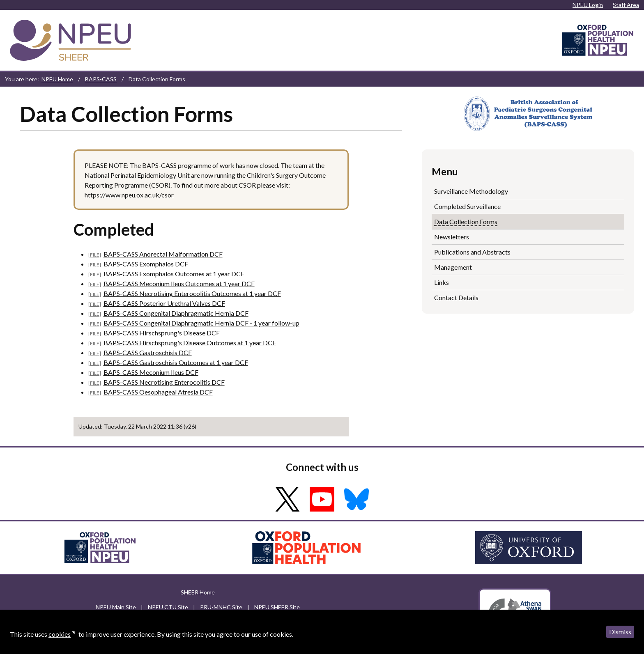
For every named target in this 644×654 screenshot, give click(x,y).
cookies (60, 634)
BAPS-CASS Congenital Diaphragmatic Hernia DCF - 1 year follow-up (201, 323)
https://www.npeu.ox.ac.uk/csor (129, 195)
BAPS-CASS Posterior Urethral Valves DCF (164, 303)
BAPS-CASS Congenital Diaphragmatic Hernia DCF (176, 313)
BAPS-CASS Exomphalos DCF (146, 264)
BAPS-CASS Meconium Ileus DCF (151, 372)
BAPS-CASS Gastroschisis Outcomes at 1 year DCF (176, 362)
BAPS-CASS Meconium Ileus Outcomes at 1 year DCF (179, 283)
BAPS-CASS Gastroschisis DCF (148, 352)
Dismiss (620, 632)
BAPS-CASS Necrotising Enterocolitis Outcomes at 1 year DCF (192, 293)
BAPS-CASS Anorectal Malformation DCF (163, 254)
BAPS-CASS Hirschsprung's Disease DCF (162, 333)
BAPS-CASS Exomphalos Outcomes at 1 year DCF (174, 274)
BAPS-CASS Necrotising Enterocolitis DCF (164, 382)
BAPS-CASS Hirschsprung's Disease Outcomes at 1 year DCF (190, 343)
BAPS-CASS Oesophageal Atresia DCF (158, 392)
